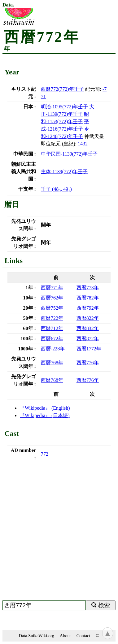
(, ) (56, 189)
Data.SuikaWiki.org (37, 636)
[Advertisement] (59, 534)
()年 (62, 89)
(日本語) (45, 415)
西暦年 (52, 288)
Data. (8, 5)
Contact (83, 636)
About (65, 636)
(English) (45, 408)
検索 (104, 605)
